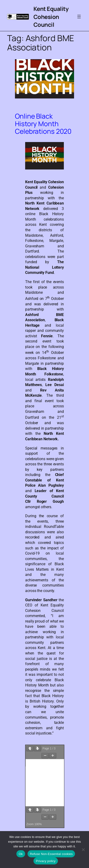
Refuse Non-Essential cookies (51, 854)
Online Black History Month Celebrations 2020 (43, 124)
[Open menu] (79, 17)
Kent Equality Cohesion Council (51, 17)
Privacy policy (46, 861)
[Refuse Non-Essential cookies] (83, 850)
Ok (21, 854)
